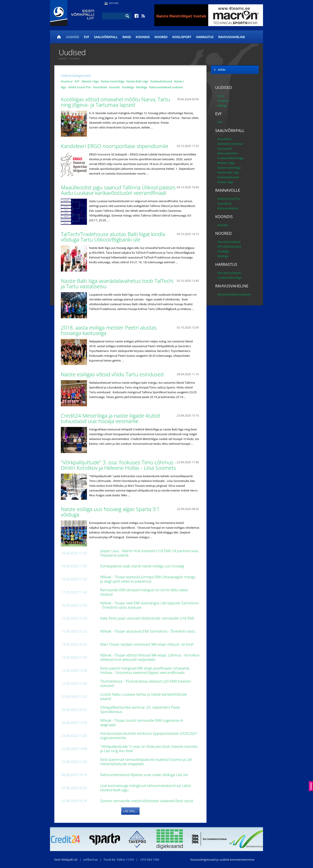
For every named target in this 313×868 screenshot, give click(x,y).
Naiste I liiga (225, 182)
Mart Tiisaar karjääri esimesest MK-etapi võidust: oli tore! (147, 644)
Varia (221, 96)
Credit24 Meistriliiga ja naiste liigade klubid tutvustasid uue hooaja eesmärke (110, 418)
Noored (161, 37)
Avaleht (63, 58)
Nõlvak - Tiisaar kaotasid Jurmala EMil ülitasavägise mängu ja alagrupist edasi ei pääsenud (148, 579)
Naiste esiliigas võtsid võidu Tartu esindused (113, 374)
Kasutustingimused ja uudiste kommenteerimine (222, 860)
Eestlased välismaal (230, 144)
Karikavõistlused (161, 81)
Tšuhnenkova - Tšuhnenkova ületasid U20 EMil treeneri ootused (146, 683)
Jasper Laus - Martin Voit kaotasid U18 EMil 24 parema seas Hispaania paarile (149, 553)
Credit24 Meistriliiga (231, 158)
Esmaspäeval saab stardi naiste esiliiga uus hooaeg (143, 566)
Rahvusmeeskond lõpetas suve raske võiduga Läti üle (145, 775)
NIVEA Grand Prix (80, 87)
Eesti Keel (114, 3)
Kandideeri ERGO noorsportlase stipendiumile (115, 146)
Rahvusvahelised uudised (166, 87)
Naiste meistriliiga (113, 81)
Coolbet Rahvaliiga (229, 278)
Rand (127, 37)
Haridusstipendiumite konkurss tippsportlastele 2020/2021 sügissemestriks (149, 736)
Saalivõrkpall (106, 37)
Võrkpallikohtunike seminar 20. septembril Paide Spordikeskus (140, 709)
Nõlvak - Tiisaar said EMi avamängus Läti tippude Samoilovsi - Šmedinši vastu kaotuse (150, 605)
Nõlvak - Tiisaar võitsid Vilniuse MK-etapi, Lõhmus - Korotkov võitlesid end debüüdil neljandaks (150, 657)
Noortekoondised (229, 242)
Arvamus (67, 81)
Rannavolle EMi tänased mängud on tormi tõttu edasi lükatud (144, 592)
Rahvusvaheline (232, 37)
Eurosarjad (225, 148)
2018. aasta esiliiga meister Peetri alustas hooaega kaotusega (109, 330)
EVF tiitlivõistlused (229, 247)
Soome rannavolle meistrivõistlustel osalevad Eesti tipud (147, 801)
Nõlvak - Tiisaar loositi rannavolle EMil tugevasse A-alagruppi (142, 722)
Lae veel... (131, 811)
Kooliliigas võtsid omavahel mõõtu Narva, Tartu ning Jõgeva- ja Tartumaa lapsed (115, 102)
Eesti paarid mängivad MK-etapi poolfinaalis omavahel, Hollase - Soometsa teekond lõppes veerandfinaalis (145, 670)
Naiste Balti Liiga (137, 81)
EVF (87, 37)
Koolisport (182, 37)
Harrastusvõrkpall (229, 273)
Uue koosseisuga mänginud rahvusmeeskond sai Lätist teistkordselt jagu (146, 788)
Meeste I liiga (90, 81)
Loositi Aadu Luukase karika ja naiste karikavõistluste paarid (144, 696)
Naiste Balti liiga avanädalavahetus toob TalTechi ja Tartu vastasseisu (117, 283)
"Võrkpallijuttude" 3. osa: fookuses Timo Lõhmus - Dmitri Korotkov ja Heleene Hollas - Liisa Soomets (119, 465)
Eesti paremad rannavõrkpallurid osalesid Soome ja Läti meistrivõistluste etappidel (146, 762)
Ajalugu (222, 105)
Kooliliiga (128, 87)
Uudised (72, 37)
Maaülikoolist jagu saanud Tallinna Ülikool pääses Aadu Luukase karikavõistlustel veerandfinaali (118, 190)
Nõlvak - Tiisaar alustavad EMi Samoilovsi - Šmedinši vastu (148, 631)
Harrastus (205, 37)
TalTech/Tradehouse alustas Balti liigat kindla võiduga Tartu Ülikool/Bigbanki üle (113, 237)
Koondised (100, 87)
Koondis (143, 37)
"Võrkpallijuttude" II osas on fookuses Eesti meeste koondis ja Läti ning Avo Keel (149, 749)
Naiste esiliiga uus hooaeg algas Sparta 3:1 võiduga (110, 512)
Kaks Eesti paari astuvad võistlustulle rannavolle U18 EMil (148, 618)
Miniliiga (142, 87)
